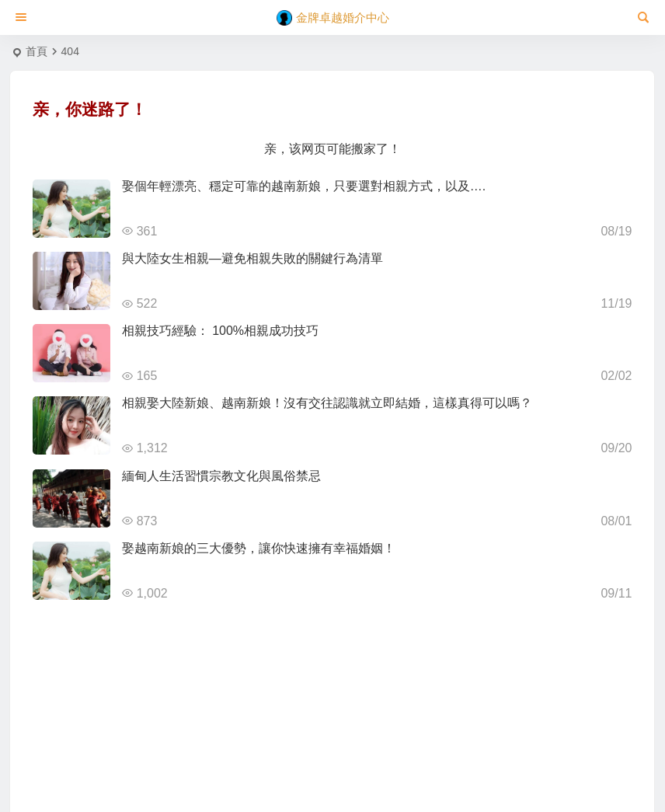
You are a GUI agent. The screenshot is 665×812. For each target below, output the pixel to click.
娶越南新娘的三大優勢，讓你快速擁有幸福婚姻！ (259, 548)
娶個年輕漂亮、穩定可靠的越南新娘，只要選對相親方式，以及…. (304, 186)
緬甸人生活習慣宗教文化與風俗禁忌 (221, 476)
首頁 (37, 51)
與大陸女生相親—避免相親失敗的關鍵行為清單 (252, 258)
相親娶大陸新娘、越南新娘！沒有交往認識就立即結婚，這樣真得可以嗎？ (327, 403)
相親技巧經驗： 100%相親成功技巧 (220, 331)
